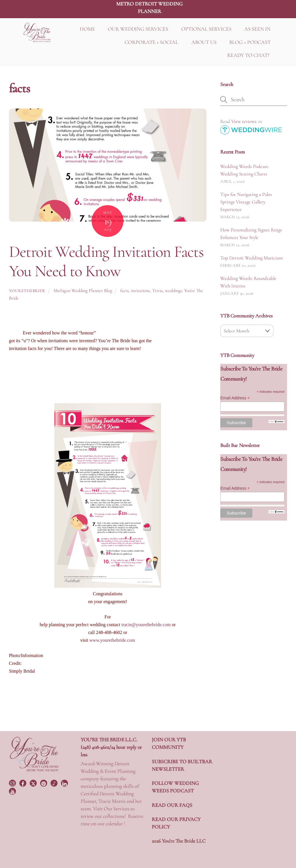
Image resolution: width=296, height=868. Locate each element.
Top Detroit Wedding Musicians (252, 258)
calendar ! (115, 824)
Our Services (116, 809)
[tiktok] (55, 783)
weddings (173, 291)
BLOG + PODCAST (250, 42)
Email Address (235, 398)
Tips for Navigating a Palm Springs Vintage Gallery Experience (246, 202)
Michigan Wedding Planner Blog (83, 291)
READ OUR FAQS (172, 805)
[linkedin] (65, 783)
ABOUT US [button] (204, 42)
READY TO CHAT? (248, 55)
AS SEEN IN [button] (257, 29)
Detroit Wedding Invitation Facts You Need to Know (106, 261)
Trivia (157, 291)
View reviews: (244, 121)
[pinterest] (44, 783)
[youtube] (13, 790)
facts (124, 291)
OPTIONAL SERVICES (206, 29)
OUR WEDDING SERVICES (138, 29)
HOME (87, 29)
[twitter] (34, 783)
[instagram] (13, 783)
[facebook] (23, 783)
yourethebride (27, 291)
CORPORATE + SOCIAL (151, 42)
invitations (140, 291)
